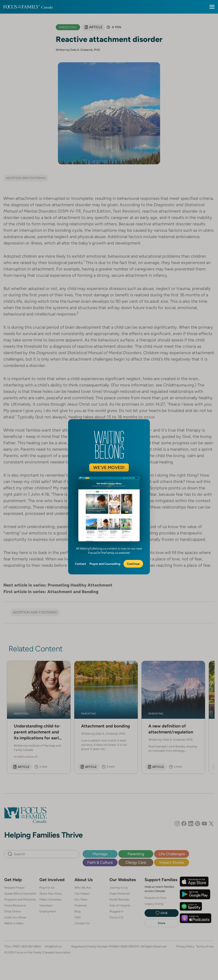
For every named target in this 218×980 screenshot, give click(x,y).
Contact (81, 564)
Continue (133, 564)
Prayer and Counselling (105, 564)
